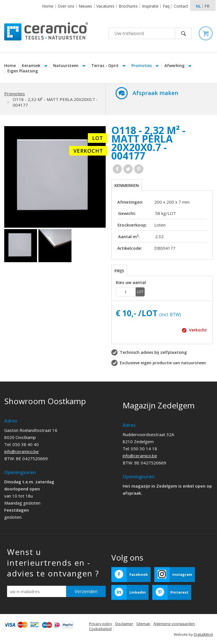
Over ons (66, 6)
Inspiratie (150, 6)
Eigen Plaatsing (23, 71)
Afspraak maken (155, 93)
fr (207, 6)
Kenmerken (127, 185)
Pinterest (139, 169)
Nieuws (85, 6)
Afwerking (175, 65)
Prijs (119, 271)
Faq (166, 6)
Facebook (117, 169)
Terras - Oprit (106, 65)
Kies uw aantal (131, 282)
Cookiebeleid (100, 629)
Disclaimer (124, 624)
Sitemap (143, 624)
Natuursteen (66, 65)
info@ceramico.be (21, 451)
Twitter (128, 169)
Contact (181, 6)
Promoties (142, 65)
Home (48, 6)
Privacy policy (101, 624)
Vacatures (105, 6)
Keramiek (32, 65)
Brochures (128, 6)
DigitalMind (203, 634)
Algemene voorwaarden (174, 624)
